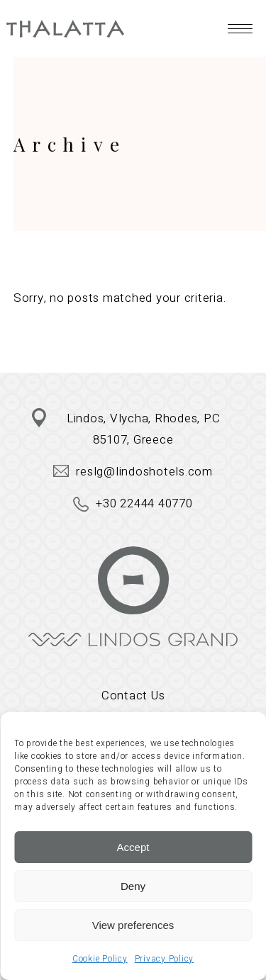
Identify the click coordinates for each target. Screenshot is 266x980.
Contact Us (133, 695)
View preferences (133, 925)
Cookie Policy (100, 959)
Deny (133, 886)
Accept (133, 847)
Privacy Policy (165, 959)
